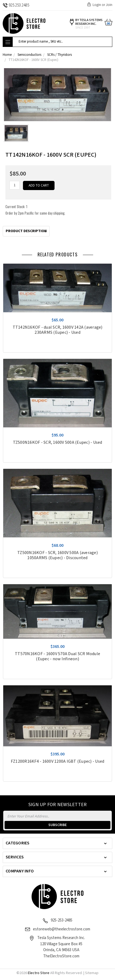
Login (97, 5)
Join (109, 5)
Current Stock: (35, 210)
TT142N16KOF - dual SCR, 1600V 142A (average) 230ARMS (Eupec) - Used (58, 330)
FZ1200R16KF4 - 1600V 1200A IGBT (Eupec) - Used (58, 761)
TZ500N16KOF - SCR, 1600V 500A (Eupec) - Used (58, 443)
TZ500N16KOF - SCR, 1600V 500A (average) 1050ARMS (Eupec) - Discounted (57, 555)
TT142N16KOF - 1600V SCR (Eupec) (33, 60)
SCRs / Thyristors (60, 55)
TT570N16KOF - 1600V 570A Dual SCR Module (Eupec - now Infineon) (57, 656)
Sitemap (92, 973)
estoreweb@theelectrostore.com (62, 929)
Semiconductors (29, 55)
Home (7, 55)
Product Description (26, 231)
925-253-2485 (62, 920)
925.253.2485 (16, 5)
